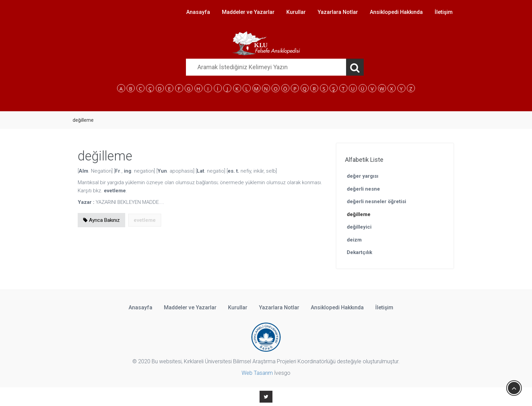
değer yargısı (363, 176)
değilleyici (359, 227)
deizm (354, 240)
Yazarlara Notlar (338, 12)
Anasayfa (198, 12)
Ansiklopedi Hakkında (396, 12)
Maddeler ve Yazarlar (248, 12)
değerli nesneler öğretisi (376, 201)
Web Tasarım (257, 373)
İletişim (444, 12)
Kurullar (296, 12)
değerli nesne (363, 189)
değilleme (359, 214)
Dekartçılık (359, 252)
